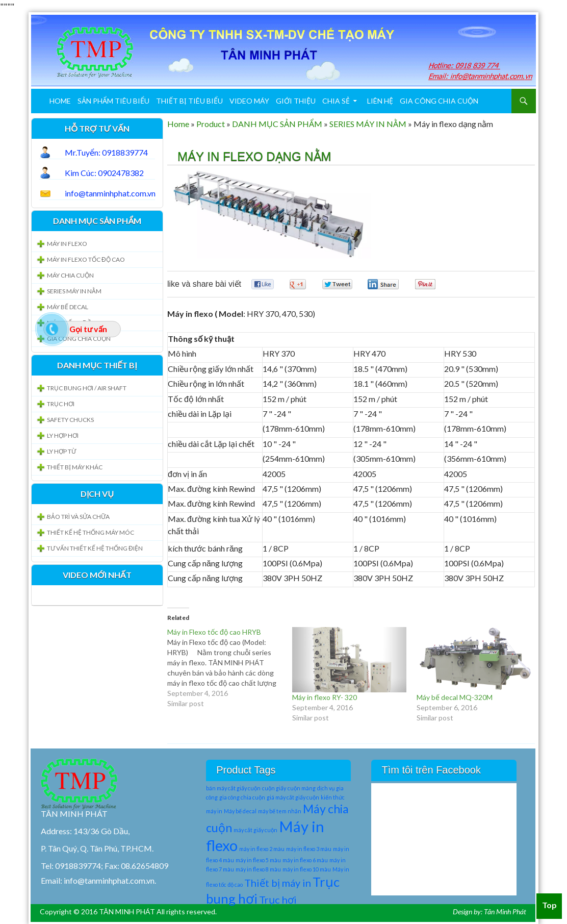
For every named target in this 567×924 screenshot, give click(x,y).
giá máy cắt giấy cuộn (293, 797)
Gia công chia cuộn (439, 101)
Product (211, 124)
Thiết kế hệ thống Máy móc (91, 532)
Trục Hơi (61, 404)
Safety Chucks (70, 420)
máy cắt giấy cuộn (255, 830)
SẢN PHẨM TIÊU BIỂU (113, 101)
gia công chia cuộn (242, 797)
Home (60, 101)
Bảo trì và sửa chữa (78, 517)
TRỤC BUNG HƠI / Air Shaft (87, 388)
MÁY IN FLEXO (67, 244)
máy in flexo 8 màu (258, 869)
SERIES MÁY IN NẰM (368, 124)
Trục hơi (278, 900)
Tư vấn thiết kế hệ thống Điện (95, 548)
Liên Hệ (380, 101)
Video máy (249, 101)
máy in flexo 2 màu (262, 849)
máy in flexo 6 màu (305, 860)
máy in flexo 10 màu (307, 869)
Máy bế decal (240, 811)
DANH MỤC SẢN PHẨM (277, 124)
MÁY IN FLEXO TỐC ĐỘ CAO (86, 259)
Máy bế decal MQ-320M (455, 697)
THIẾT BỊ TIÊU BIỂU (189, 101)
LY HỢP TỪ (61, 451)
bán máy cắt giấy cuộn (233, 788)
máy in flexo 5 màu (258, 860)
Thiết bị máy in (278, 883)
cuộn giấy (274, 788)
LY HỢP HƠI (63, 435)
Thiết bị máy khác (75, 467)
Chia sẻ (336, 101)
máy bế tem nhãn (280, 811)
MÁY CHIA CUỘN (70, 275)
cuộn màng (302, 788)
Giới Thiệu (296, 101)
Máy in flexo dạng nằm (254, 156)
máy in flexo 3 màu (309, 849)
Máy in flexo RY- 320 (325, 697)
